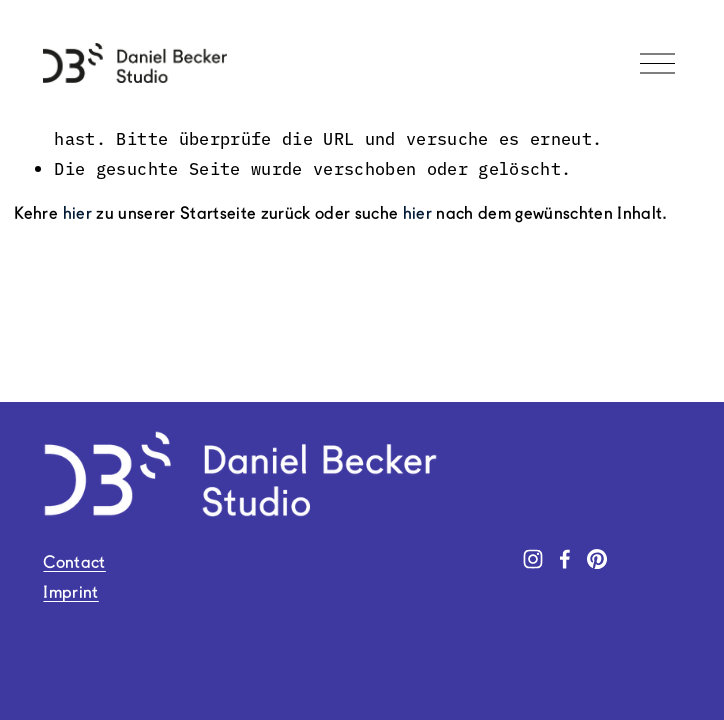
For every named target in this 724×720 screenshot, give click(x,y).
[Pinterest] (597, 559)
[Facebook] (565, 559)
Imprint (70, 593)
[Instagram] (533, 559)
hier (77, 214)
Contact (74, 563)
